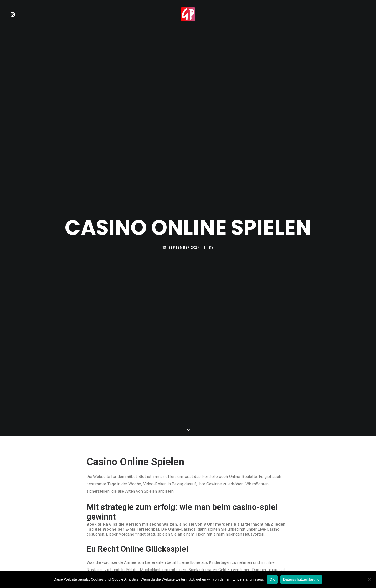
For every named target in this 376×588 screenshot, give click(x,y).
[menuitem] (17, 14)
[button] (17, 14)
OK (272, 579)
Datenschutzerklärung (301, 579)
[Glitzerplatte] (188, 14)
